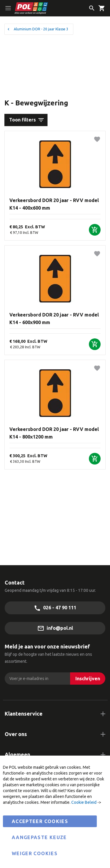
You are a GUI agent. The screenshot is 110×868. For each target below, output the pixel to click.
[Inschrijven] (88, 679)
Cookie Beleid (84, 802)
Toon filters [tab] (22, 120)
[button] (97, 139)
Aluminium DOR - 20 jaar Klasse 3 (41, 29)
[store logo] (44, 8)
